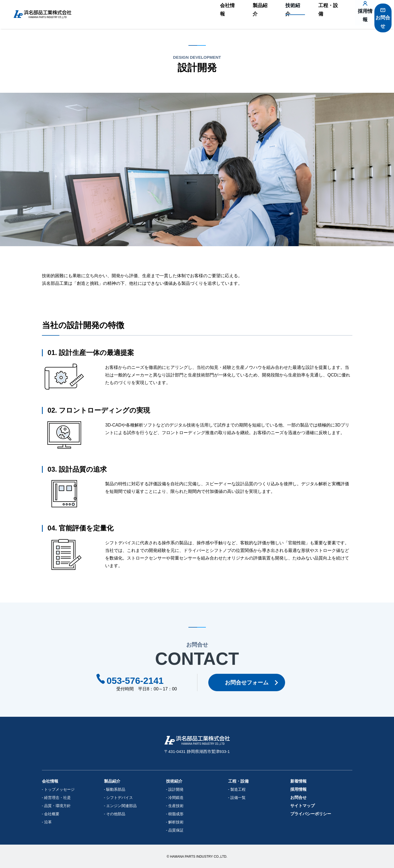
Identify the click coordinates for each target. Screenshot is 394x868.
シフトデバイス (120, 798)
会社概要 (52, 814)
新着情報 (298, 781)
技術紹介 (277, 15)
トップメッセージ (59, 789)
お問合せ (379, 17)
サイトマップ (303, 806)
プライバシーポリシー (311, 814)
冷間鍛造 (176, 798)
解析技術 (176, 822)
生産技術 (176, 806)
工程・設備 (310, 15)
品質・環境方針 (57, 806)
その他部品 (116, 814)
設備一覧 (238, 798)
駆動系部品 (116, 789)
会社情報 (216, 15)
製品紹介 (247, 15)
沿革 (48, 822)
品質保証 (176, 830)
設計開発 (176, 789)
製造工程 (238, 789)
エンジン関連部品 (121, 806)
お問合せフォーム (249, 682)
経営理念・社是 (57, 798)
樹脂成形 (176, 814)
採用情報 (349, 17)
